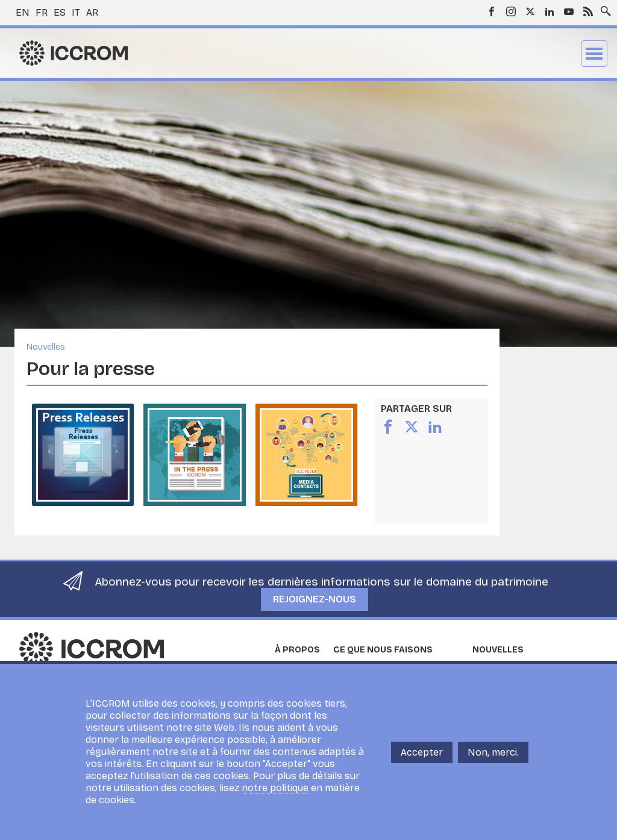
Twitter (530, 11)
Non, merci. (493, 752)
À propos (297, 650)
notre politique (275, 788)
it (76, 12)
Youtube (569, 11)
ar (92, 12)
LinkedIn (550, 11)
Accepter (422, 752)
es (60, 12)
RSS (588, 11)
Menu (594, 54)
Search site (603, 8)
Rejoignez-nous (315, 599)
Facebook (492, 11)
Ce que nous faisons (383, 650)
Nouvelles (46, 347)
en (23, 12)
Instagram (511, 11)
